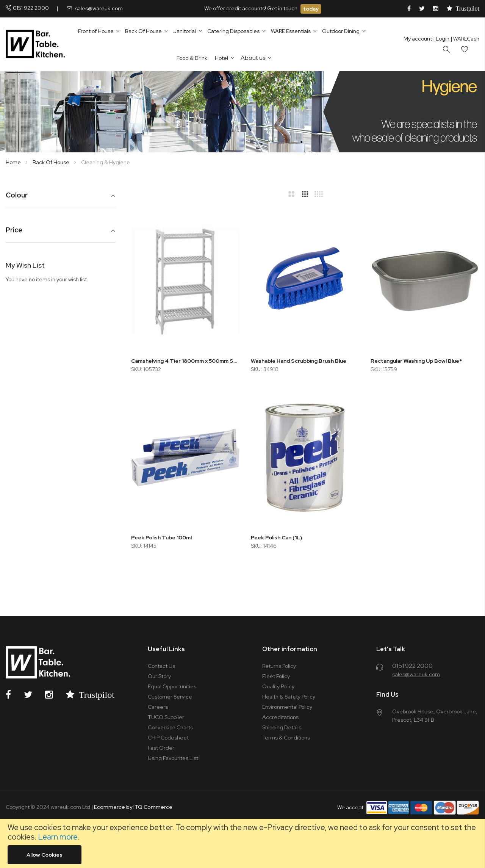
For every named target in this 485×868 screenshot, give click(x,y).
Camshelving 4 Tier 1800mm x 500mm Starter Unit (185, 361)
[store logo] (37, 44)
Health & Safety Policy (289, 697)
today (311, 9)
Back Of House (52, 162)
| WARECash (465, 39)
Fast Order (161, 748)
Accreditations (280, 717)
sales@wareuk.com (99, 8)
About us (253, 58)
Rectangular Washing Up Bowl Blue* (416, 361)
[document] (242, 843)
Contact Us (161, 666)
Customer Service (170, 697)
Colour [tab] (17, 195)
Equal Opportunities (172, 686)
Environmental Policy (287, 707)
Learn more (58, 837)
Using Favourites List (173, 758)
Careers (158, 707)
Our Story (159, 676)
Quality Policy (278, 686)
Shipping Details (282, 727)
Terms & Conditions (286, 738)
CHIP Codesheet (168, 738)
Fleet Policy (276, 676)
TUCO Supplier (166, 717)
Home (14, 162)
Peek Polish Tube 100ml (161, 537)
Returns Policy (279, 666)
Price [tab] (14, 230)
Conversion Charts (170, 727)
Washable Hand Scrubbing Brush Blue (299, 361)
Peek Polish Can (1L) (276, 537)
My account (418, 39)
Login (441, 39)
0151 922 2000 (31, 8)
